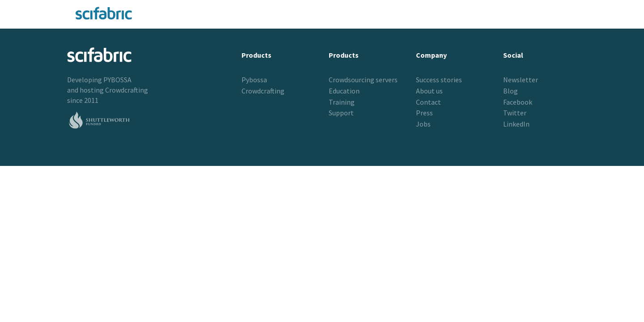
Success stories (439, 80)
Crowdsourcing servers (363, 80)
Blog (511, 91)
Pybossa (254, 80)
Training (342, 102)
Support (341, 113)
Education (344, 91)
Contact (428, 102)
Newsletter (521, 80)
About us (429, 91)
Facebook (518, 102)
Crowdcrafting (127, 90)
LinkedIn (516, 124)
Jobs (423, 124)
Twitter (515, 113)
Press (424, 113)
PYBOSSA (117, 80)
